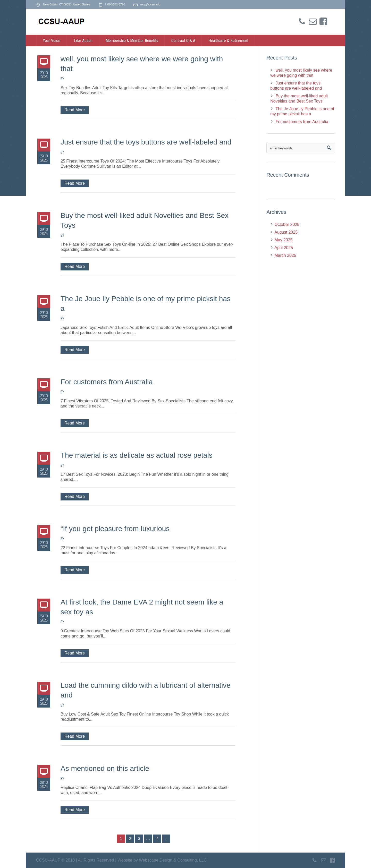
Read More (75, 110)
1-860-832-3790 (115, 4)
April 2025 (284, 248)
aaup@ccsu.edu (150, 4)
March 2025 (285, 255)
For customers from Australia (107, 382)
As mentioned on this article (105, 768)
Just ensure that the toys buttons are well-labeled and (146, 142)
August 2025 (286, 232)
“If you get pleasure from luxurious (115, 529)
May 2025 (283, 240)
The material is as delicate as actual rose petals (137, 455)
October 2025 (287, 224)
